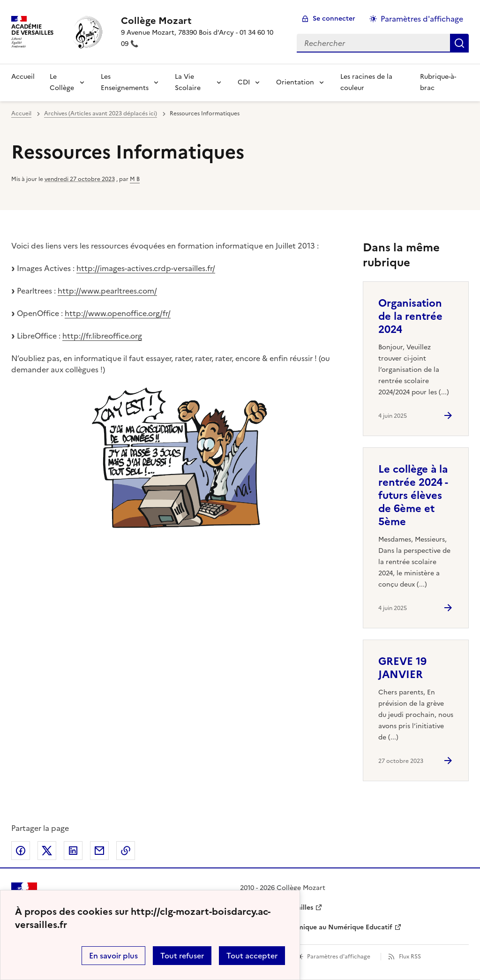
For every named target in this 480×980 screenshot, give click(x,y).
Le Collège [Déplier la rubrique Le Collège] (62, 82)
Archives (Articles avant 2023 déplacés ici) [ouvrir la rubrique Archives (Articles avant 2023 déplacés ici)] (101, 113)
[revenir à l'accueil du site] (201, 21)
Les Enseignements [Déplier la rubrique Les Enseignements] (125, 82)
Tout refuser (182, 956)
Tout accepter (252, 956)
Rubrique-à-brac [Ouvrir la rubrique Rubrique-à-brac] (438, 82)
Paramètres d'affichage (339, 957)
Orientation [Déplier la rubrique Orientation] (295, 82)
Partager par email (99, 851)
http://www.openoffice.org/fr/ (118, 313)
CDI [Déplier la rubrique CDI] (244, 82)
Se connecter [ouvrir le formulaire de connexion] (334, 19)
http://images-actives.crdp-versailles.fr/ (146, 268)
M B (135, 179)
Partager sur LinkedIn (73, 851)
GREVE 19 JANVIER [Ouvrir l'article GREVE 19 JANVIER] (402, 668)
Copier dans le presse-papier (126, 851)
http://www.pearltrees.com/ (107, 291)
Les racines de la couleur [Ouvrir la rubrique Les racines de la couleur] (366, 82)
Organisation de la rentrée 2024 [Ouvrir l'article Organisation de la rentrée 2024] (410, 316)
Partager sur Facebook (21, 851)
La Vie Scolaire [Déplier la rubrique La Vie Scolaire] (188, 82)
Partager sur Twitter (47, 851)
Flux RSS (410, 957)
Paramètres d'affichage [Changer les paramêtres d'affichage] (422, 19)
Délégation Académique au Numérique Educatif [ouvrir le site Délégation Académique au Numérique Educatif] (316, 927)
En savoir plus (113, 956)
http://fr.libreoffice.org (102, 336)
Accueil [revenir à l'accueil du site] (23, 77)
